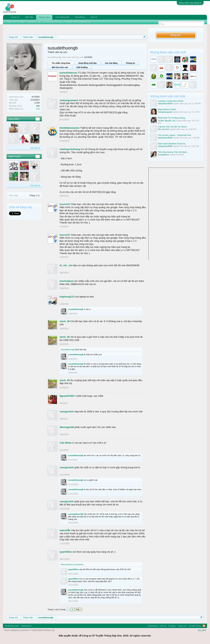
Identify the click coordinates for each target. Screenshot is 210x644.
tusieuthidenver (68, 73)
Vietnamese (26, 626)
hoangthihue (164, 155)
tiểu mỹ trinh (164, 129)
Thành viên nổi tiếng (15, 22)
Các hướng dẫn (62, 17)
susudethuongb (76, 309)
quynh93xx (66, 552)
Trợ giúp (172, 626)
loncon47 (65, 204)
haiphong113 (67, 297)
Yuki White (66, 443)
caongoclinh (67, 412)
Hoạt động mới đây (87, 63)
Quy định (202, 630)
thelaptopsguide (165, 112)
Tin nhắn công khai (61, 63)
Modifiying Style (12, 626)
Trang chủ (15, 17)
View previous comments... (72, 564)
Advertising (80, 17)
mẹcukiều (65, 530)
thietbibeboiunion (69, 128)
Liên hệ (94, 17)
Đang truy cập (35, 22)
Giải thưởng (82, 67)
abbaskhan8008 (165, 104)
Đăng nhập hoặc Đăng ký (190, 3)
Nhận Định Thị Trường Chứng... (172, 118)
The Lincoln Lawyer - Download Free (175, 135)
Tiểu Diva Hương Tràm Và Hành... (173, 152)
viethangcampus (69, 100)
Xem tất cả (35, 148)
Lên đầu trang (195, 626)
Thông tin (130, 63)
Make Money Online (167, 109)
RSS (204, 626)
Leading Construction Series (171, 101)
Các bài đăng (111, 63)
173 (38, 109)
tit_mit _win (66, 265)
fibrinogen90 (67, 427)
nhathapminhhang (70, 149)
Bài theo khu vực (60, 67)
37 (38, 119)
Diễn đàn (29, 17)
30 (38, 156)
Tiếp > (78, 609)
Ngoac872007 (67, 396)
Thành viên (44, 17)
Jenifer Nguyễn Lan (167, 121)
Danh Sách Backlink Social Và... (172, 144)
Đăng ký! (176, 35)
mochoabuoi (67, 281)
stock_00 (65, 321)
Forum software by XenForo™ (29, 630)
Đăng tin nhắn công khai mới (78, 22)
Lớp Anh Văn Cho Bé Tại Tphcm (173, 127)
